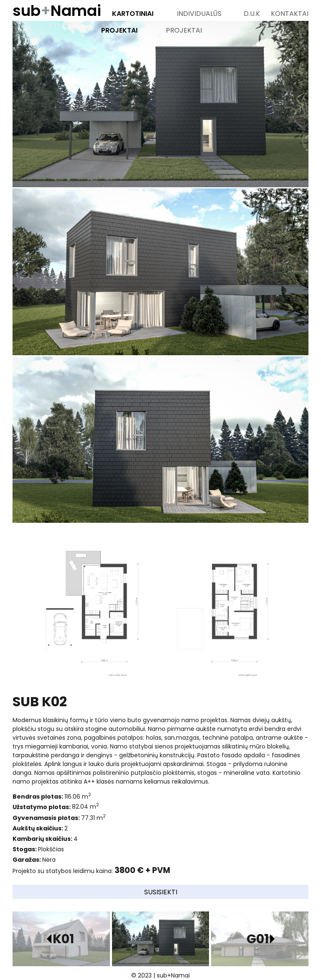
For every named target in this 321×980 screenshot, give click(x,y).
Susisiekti (161, 892)
